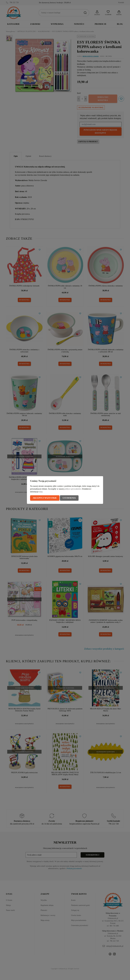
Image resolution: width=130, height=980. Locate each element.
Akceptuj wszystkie (45, 498)
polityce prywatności (73, 489)
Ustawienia (69, 498)
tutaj (41, 492)
